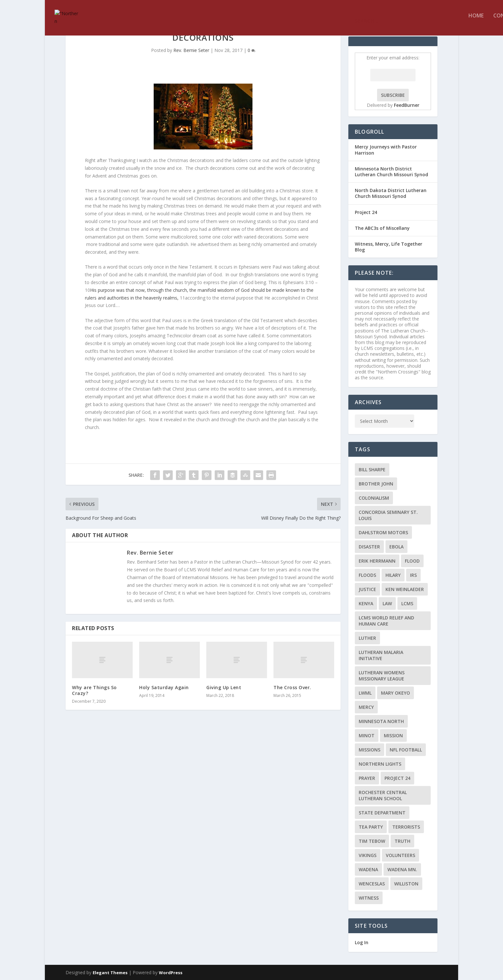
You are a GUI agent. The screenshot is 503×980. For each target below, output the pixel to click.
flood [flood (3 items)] (412, 561)
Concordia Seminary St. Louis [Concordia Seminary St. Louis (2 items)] (388, 515)
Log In (362, 942)
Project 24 (366, 212)
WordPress (171, 973)
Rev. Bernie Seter (191, 50)
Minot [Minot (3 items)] (367, 735)
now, (141, 290)
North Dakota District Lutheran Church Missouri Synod (391, 193)
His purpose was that (112, 290)
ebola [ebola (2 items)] (396, 547)
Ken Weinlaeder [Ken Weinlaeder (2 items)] (405, 589)
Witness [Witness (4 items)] (369, 898)
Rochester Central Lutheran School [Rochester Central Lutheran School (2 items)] (383, 795)
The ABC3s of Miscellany (382, 228)
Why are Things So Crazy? (94, 690)
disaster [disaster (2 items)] (369, 547)
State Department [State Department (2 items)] (382, 813)
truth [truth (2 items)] (402, 841)
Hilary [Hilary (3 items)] (393, 575)
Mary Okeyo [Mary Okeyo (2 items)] (395, 693)
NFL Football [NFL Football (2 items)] (406, 750)
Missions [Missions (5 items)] (370, 750)
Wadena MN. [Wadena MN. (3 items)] (402, 869)
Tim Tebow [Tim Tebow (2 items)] (372, 841)
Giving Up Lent (224, 687)
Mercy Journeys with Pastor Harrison (386, 150)
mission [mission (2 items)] (393, 735)
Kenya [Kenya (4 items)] (366, 603)
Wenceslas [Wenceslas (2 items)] (372, 884)
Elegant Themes (110, 973)
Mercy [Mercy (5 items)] (366, 707)
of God (242, 290)
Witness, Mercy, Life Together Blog (389, 247)
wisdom (226, 290)
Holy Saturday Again (164, 687)
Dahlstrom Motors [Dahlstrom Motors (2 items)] (383, 532)
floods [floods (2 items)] (367, 575)
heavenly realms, (161, 298)
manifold (207, 290)
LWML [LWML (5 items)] (365, 693)
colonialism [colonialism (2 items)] (374, 498)
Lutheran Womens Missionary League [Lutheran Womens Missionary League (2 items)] (382, 676)
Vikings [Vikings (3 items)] (368, 855)
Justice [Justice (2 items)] (367, 589)
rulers (91, 298)
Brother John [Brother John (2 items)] (376, 484)
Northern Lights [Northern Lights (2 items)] (380, 764)
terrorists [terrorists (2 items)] (406, 827)
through (155, 290)
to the (307, 290)
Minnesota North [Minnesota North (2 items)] (381, 721)
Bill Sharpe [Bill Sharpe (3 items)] (372, 470)
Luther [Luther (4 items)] (367, 638)
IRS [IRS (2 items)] (413, 575)
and (102, 298)
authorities (118, 298)
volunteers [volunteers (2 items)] (400, 855)
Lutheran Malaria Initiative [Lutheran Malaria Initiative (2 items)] (381, 655)
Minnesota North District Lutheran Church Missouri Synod (391, 172)
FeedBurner (407, 105)
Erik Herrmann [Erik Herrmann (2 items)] (377, 561)
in (132, 298)
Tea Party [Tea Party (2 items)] (371, 827)
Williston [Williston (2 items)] (406, 884)
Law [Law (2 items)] (387, 603)
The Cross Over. (292, 687)
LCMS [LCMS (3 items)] (407, 603)
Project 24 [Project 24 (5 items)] (397, 778)
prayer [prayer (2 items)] (367, 778)
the (168, 290)
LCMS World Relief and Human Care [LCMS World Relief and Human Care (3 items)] (386, 621)
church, (181, 290)
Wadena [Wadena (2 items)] (368, 869)
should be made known (275, 290)
